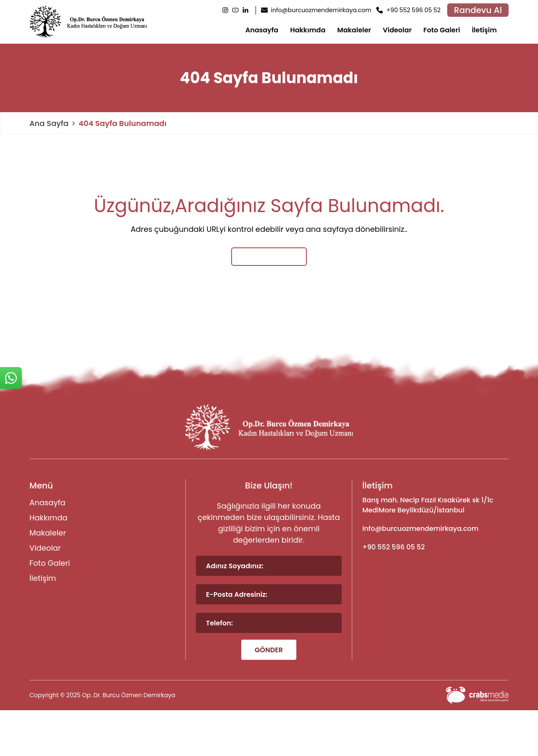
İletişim (484, 30)
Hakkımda (308, 30)
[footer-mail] (435, 529)
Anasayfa (262, 30)
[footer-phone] (435, 547)
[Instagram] (225, 10)
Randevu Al (478, 10)
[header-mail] (316, 10)
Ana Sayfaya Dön (269, 256)
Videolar (397, 30)
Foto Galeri (442, 30)
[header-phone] (408, 10)
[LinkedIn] (245, 10)
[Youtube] (235, 10)
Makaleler (354, 30)
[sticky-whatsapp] (11, 378)
